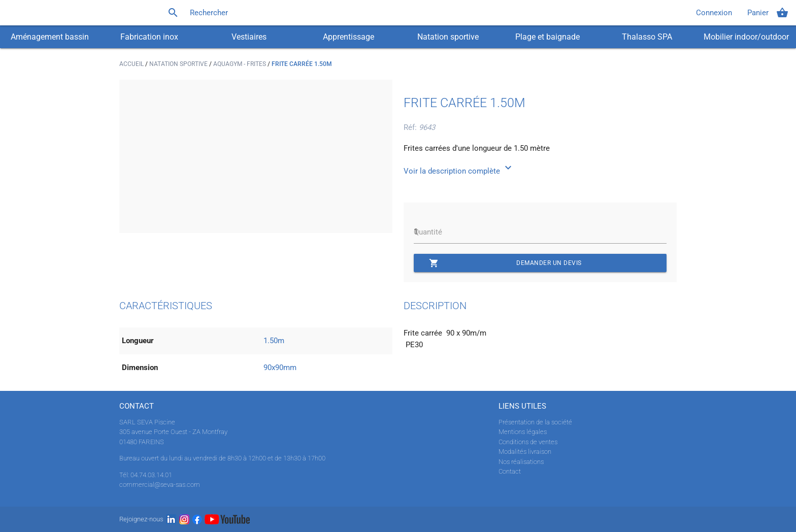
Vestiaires (249, 37)
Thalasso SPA (647, 37)
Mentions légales (523, 432)
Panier (768, 13)
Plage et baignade (548, 37)
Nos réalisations (521, 462)
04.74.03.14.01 (151, 475)
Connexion (714, 13)
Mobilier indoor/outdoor (746, 37)
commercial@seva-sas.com (160, 485)
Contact (510, 471)
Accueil (132, 64)
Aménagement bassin (50, 37)
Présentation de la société (535, 422)
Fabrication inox (149, 37)
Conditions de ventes (528, 442)
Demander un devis (505, 263)
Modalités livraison (525, 452)
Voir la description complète (459, 171)
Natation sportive (448, 37)
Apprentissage (349, 37)
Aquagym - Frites (240, 64)
